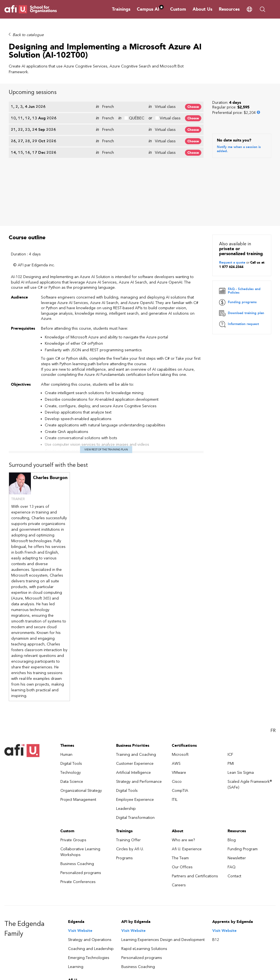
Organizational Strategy (81, 712)
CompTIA (180, 712)
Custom (178, 9)
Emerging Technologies (89, 879)
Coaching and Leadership (91, 870)
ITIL (175, 721)
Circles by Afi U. (130, 771)
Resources (229, 9)
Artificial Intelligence (133, 694)
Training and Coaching (136, 676)
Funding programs (238, 224)
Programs (124, 780)
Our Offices (182, 789)
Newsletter (237, 780)
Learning (76, 888)
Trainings (121, 9)
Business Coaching (77, 785)
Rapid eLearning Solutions (144, 870)
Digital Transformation (135, 739)
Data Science (72, 703)
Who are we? (183, 762)
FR (273, 652)
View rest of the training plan (106, 371)
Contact (234, 798)
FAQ (232, 789)
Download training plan (242, 235)
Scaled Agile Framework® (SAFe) (250, 706)
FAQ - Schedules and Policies (240, 213)
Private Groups (73, 762)
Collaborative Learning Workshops (80, 774)
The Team (180, 780)
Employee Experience (135, 721)
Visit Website (80, 852)
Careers (179, 807)
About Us (202, 9)
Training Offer (128, 762)
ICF (230, 676)
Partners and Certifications (195, 798)
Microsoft (180, 676)
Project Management (78, 721)
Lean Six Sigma (241, 694)
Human (66, 676)
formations (77, 929)
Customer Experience (135, 685)
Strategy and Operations (90, 861)
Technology (71, 694)
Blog (232, 762)
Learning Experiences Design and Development (163, 861)
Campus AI (150, 9)
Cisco (177, 703)
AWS (176, 685)
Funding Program (243, 771)
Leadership (126, 730)
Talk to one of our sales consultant (87, 975)
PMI (231, 685)
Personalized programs (81, 794)
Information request (239, 246)
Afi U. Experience (187, 771)
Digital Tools (71, 685)
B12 (216, 861)
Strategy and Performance (139, 703)
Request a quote (232, 184)
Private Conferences (78, 803)
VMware (179, 694)
